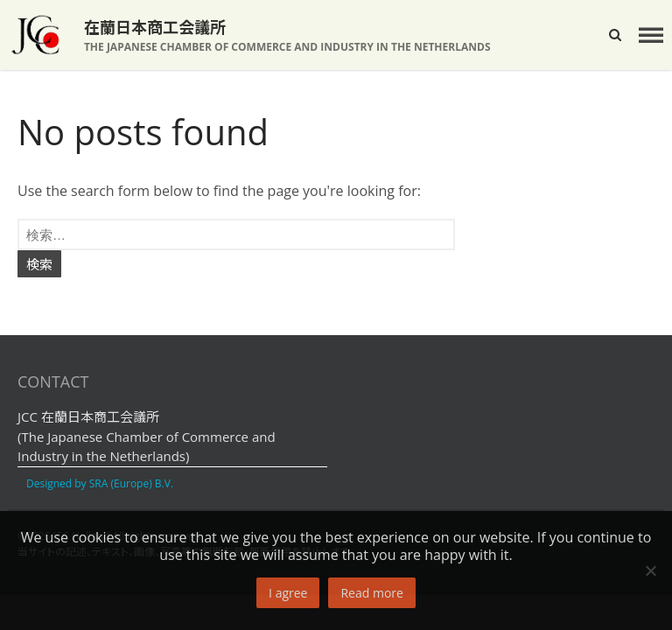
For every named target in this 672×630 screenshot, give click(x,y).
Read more (371, 593)
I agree (288, 593)
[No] (650, 570)
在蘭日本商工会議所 (155, 27)
